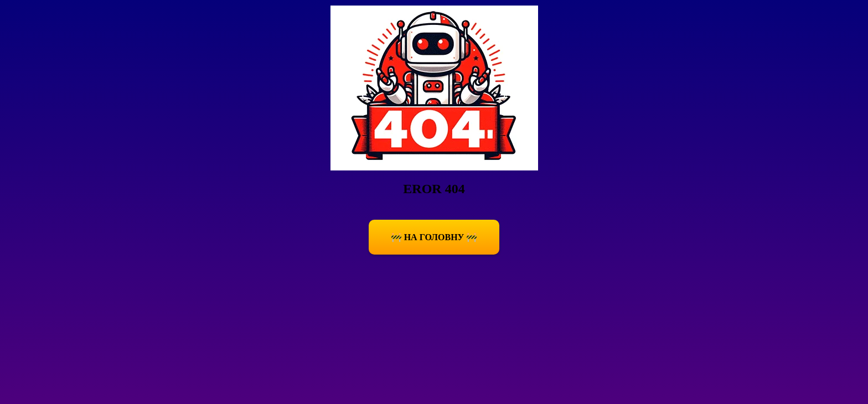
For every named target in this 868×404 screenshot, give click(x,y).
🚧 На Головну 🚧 (434, 237)
